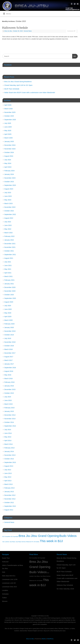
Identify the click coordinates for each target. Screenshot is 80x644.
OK (74, 56)
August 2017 (9, 357)
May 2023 (8, 200)
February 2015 (9, 408)
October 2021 (9, 251)
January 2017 (9, 364)
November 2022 (10, 207)
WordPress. (50, 639)
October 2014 (9, 422)
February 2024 (9, 171)
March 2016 (8, 378)
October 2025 (9, 116)
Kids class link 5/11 (9, 576)
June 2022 (8, 225)
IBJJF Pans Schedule (12, 89)
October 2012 (9, 502)
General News (28, 31)
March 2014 (8, 444)
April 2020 (8, 316)
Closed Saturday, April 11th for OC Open (18, 85)
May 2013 (8, 477)
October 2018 (9, 346)
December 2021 (10, 244)
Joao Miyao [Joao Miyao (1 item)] (12, 542)
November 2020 (10, 291)
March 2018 (8, 349)
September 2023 (10, 185)
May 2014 (8, 437)
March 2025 (8, 138)
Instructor (5, 562)
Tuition (4, 598)
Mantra (44, 639)
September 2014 (10, 426)
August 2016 (9, 371)
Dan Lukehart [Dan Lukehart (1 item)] (6, 542)
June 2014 (8, 433)
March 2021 (8, 276)
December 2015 (10, 389)
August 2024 (9, 156)
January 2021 (9, 284)
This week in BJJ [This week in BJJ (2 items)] (51, 541)
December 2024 (10, 145)
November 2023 (10, 178)
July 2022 (8, 222)
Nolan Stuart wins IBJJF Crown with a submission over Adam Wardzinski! (30, 92)
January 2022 (9, 240)
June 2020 (8, 309)
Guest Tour (6, 558)
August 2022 (9, 218)
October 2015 (9, 393)
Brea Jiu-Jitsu (8, 31)
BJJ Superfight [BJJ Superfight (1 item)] (15, 536)
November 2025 (10, 112)
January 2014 (9, 451)
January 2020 (9, 327)
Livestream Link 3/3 (9, 583)
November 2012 (10, 499)
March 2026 (8, 109)
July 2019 (8, 338)
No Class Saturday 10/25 (65, 589)
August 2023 (9, 189)
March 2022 (8, 233)
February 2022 (9, 236)
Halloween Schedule (15, 28)
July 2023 (8, 192)
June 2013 (8, 473)
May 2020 (8, 313)
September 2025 (10, 120)
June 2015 (8, 400)
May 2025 (8, 130)
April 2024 (8, 167)
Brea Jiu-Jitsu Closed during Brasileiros (18, 82)
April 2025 (8, 134)
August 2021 (9, 258)
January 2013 (9, 492)
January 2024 (9, 174)
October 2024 (9, 152)
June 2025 (8, 127)
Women (5, 601)
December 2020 (10, 287)
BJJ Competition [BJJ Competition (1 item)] (7, 536)
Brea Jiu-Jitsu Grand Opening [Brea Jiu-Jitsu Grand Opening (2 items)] (39, 536)
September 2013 (10, 462)
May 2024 (8, 163)
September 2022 (10, 214)
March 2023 (8, 203)
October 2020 (9, 295)
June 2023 (8, 196)
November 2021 (10, 247)
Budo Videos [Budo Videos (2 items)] (68, 536)
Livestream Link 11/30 (10, 579)
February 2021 (9, 280)
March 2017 (8, 360)
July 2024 (8, 160)
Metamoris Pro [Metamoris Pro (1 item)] (30, 542)
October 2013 (9, 459)
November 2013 (10, 455)
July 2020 (8, 306)
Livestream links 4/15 (9, 587)
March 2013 (8, 484)
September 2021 (10, 254)
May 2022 (8, 229)
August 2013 (9, 466)
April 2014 (8, 440)
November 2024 (10, 149)
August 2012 (9, 510)
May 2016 (8, 375)
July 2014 (8, 430)
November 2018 (10, 342)
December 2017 (10, 353)
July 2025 (8, 123)
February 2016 (9, 382)
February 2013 (9, 488)
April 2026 (8, 105)
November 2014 (10, 419)
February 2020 (9, 324)
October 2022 (9, 211)
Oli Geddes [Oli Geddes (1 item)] (37, 542)
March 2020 (8, 320)
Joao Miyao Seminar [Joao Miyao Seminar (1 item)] (21, 542)
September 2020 (10, 298)
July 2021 (8, 262)
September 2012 (10, 506)
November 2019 (10, 331)
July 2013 (8, 470)
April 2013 (8, 481)
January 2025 (9, 141)
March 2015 (8, 404)
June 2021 (8, 265)
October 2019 (9, 335)
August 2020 (9, 302)
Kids (4, 572)
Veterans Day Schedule (65, 585)
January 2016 (9, 386)
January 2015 (9, 411)
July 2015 (8, 397)
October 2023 (9, 182)
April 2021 (8, 273)
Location (5, 590)
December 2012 (10, 495)
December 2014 (10, 415)
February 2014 (9, 448)
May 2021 (8, 269)
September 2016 (10, 368)
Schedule (5, 594)
